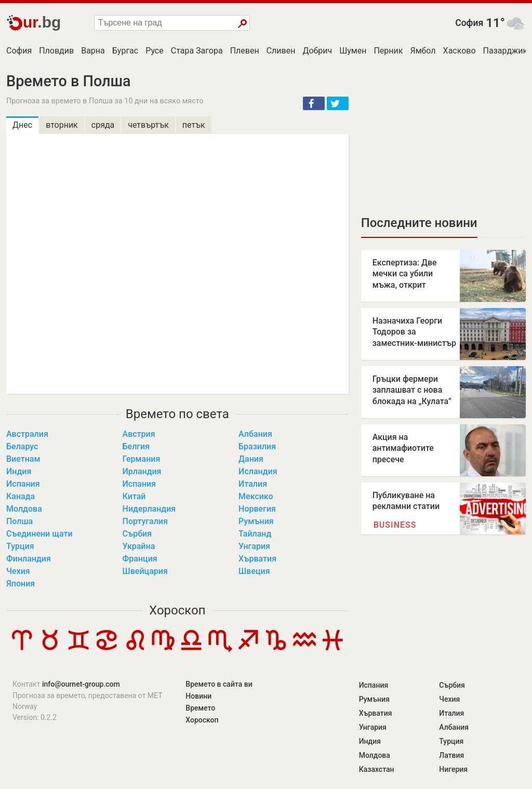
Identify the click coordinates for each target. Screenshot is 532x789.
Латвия (451, 755)
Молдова (24, 509)
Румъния (256, 521)
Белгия (136, 446)
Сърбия (137, 534)
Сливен (281, 51)
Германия (142, 459)
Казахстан (377, 769)
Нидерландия (149, 509)
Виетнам (23, 459)
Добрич (317, 51)
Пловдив (56, 51)
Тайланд (255, 534)
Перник (388, 51)
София (469, 23)
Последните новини (419, 223)
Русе (155, 51)
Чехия (18, 571)
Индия (19, 471)
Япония (21, 584)
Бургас (125, 51)
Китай (134, 496)
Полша (19, 521)
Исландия (258, 471)
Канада (21, 496)
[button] (314, 103)
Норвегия (257, 509)
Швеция (254, 571)
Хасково (460, 51)
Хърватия (257, 559)
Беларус (22, 446)
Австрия (139, 434)
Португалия (145, 521)
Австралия (27, 434)
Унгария (254, 546)
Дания (251, 459)
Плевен (245, 51)
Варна (93, 51)
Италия (253, 484)
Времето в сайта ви (219, 684)
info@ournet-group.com (81, 684)
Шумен (353, 51)
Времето (200, 708)
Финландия (29, 559)
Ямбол (423, 51)
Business (395, 525)
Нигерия (453, 769)
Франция (140, 559)
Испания (23, 484)
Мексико (256, 496)
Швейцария (145, 571)
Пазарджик (506, 51)
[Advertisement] (443, 138)
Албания (255, 434)
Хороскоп (177, 610)
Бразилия (257, 446)
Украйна (139, 546)
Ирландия (142, 471)
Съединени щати (39, 534)
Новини (198, 696)
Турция (20, 546)
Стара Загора (197, 51)
